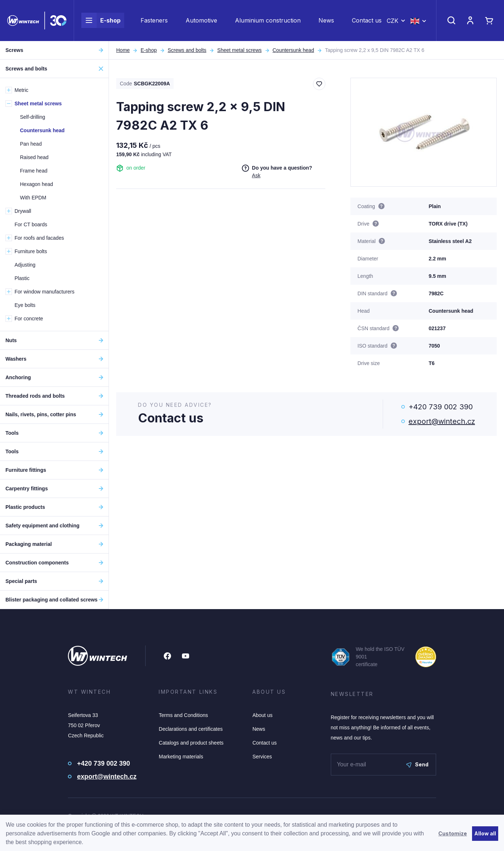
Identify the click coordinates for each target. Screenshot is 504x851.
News (326, 20)
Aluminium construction (268, 20)
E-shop (101, 20)
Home (123, 50)
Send (417, 764)
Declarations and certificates (191, 729)
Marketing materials (181, 757)
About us (262, 715)
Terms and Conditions (183, 715)
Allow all (485, 833)
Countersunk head (293, 50)
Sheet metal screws (239, 50)
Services (262, 757)
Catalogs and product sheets (191, 743)
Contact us (367, 20)
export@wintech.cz (442, 421)
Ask (256, 175)
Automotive (201, 20)
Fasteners (154, 20)
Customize (453, 833)
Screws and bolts (187, 50)
